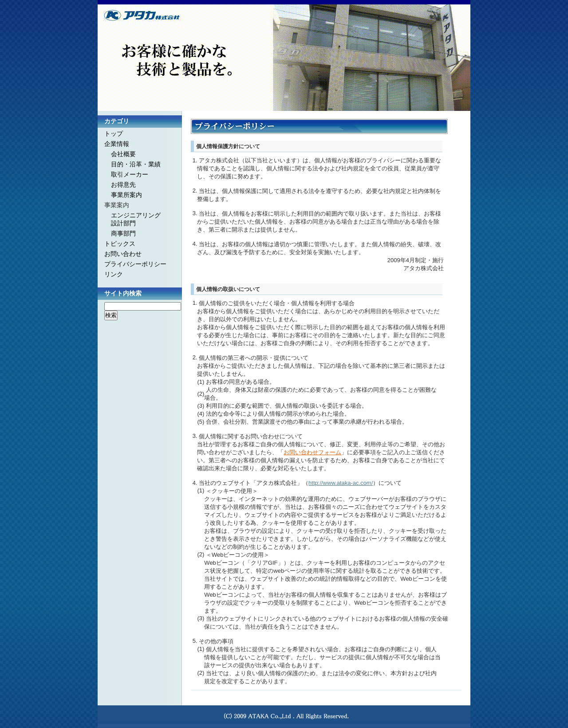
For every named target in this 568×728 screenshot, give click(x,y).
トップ (114, 134)
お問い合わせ (123, 254)
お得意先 (123, 185)
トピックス (120, 244)
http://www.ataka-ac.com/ (341, 483)
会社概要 (123, 154)
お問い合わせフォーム (312, 452)
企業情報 (117, 144)
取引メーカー (130, 174)
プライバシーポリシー (135, 264)
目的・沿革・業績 (136, 164)
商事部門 (123, 233)
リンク (114, 274)
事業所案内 (126, 195)
